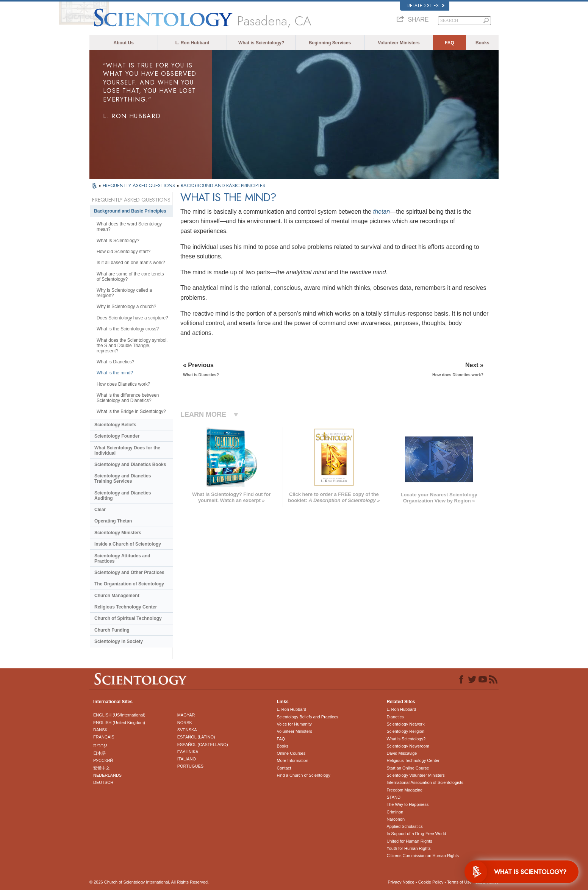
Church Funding (112, 630)
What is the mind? (115, 373)
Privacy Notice (401, 882)
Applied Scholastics (404, 826)
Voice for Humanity (294, 724)
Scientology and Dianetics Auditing (123, 496)
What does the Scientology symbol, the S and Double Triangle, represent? (132, 346)
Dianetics (395, 717)
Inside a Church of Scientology (128, 544)
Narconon (396, 819)
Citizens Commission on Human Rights (423, 856)
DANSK (100, 730)
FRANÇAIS (104, 737)
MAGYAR (186, 715)
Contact (284, 768)
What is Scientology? (261, 43)
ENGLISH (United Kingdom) (119, 723)
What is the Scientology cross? (128, 329)
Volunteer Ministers (399, 43)
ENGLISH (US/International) (119, 715)
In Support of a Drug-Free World (416, 834)
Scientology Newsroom (408, 746)
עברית (100, 745)
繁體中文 (102, 768)
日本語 (99, 753)
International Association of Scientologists (425, 782)
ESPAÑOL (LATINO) (196, 737)
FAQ (450, 43)
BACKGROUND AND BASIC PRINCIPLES (223, 185)
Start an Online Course (408, 768)
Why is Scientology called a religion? (124, 293)
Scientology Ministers (118, 533)
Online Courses (291, 753)
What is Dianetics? (115, 362)
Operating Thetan (113, 521)
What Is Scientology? (118, 241)
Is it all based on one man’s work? (131, 263)
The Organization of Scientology (129, 584)
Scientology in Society (119, 641)
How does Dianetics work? (123, 384)
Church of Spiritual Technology (128, 618)
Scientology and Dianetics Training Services (123, 479)
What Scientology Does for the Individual (127, 450)
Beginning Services (330, 43)
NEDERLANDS (107, 775)
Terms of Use (459, 882)
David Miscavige (402, 753)
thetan (382, 212)
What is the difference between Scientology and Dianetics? (128, 398)
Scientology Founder (117, 436)
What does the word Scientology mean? (129, 227)
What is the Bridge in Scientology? (131, 411)
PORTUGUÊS (190, 766)
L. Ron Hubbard (192, 43)
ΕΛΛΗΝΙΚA (188, 752)
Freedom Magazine (404, 790)
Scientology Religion (405, 731)
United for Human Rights (409, 841)
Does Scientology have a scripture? (132, 318)
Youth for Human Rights (408, 848)
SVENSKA (187, 730)
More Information (292, 760)
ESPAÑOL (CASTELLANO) (203, 745)
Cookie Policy (431, 882)
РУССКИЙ (103, 760)
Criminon (395, 812)
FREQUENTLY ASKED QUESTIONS (140, 185)
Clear (100, 510)
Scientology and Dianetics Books (130, 465)
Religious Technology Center (126, 607)
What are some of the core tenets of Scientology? (130, 277)
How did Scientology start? (124, 252)
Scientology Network (405, 724)
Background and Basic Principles (130, 211)
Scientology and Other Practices (129, 572)
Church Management (117, 596)
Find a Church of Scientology (303, 775)
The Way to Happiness (407, 804)
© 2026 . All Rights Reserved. (149, 882)
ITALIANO (187, 759)
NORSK (185, 723)
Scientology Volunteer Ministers (415, 775)
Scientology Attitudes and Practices (122, 558)
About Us (124, 43)
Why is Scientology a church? (126, 307)
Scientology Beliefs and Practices (307, 717)
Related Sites (426, 6)
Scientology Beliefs (115, 425)
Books (482, 43)
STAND (393, 797)
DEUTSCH (103, 782)
